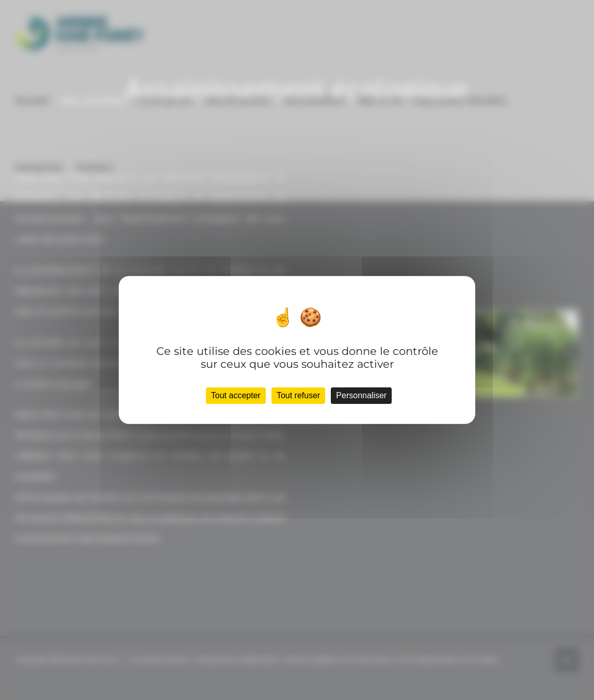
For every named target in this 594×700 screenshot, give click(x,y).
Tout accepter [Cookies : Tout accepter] (236, 395)
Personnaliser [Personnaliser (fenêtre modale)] (361, 395)
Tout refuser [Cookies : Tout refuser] (298, 395)
